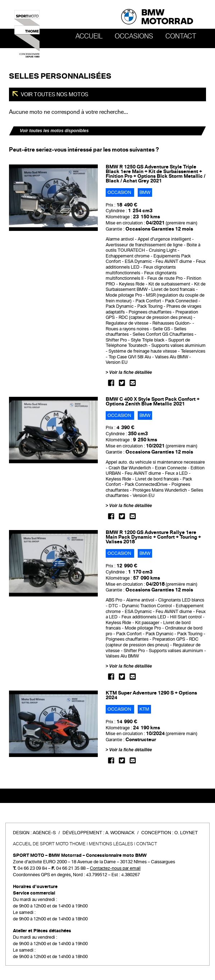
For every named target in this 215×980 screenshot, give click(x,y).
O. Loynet (186, 833)
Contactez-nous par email (115, 868)
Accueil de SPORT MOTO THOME (49, 844)
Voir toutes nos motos (54, 94)
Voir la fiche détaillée (131, 372)
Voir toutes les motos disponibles (54, 131)
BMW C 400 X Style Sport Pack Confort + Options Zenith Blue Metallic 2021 (153, 401)
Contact (181, 36)
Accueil (89, 36)
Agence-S (44, 833)
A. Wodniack (120, 833)
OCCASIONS (134, 36)
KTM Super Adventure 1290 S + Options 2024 (151, 695)
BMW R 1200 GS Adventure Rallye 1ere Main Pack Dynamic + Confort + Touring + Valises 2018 (153, 537)
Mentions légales (111, 844)
